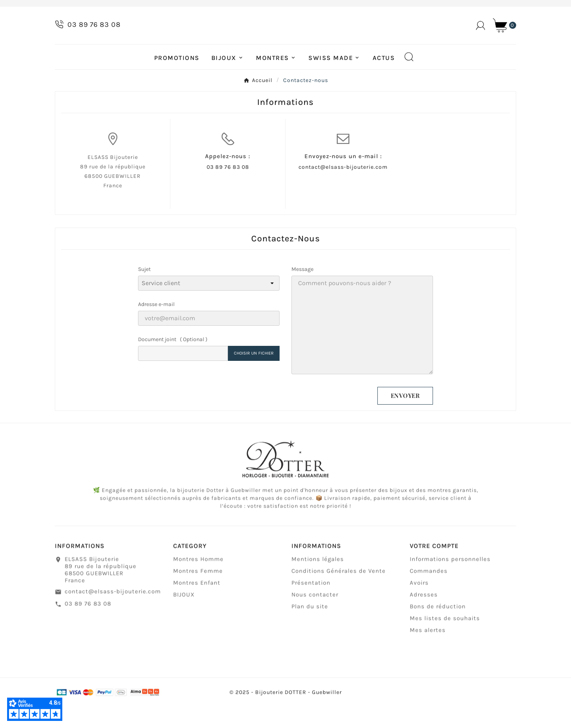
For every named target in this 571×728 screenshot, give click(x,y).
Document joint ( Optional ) (173, 362)
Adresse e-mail (156, 327)
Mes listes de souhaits (445, 644)
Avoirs (419, 609)
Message (302, 292)
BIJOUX (184, 621)
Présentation (311, 609)
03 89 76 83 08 (228, 189)
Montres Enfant (197, 609)
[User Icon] (480, 36)
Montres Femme (198, 597)
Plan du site (310, 633)
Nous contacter (315, 621)
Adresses (424, 621)
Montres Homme (198, 585)
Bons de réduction (438, 633)
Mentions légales (318, 585)
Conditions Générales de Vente (339, 597)
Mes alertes (428, 656)
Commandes (429, 597)
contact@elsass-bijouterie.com (343, 189)
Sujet (144, 292)
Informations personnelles (450, 585)
